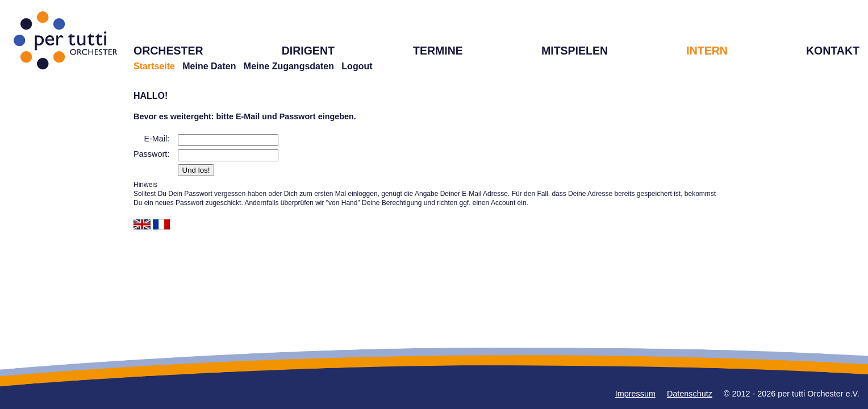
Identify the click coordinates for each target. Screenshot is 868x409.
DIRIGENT (308, 51)
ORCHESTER (168, 51)
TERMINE (438, 51)
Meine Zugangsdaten (289, 66)
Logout (357, 66)
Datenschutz (690, 394)
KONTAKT (833, 51)
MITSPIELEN (575, 51)
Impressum (635, 394)
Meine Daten (209, 66)
